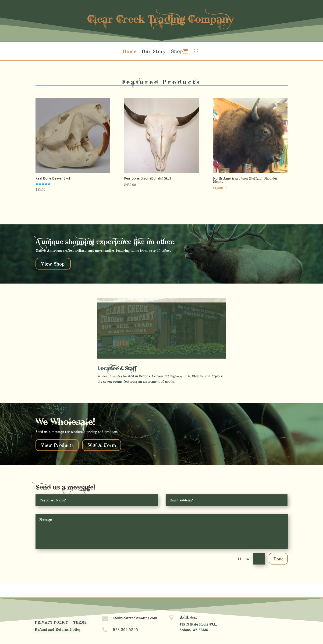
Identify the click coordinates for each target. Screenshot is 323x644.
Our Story (154, 52)
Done (278, 559)
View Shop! (53, 264)
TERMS (80, 622)
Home (129, 52)
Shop (177, 52)
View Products (57, 445)
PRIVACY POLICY (51, 622)
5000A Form (102, 445)
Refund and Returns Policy (58, 630)
